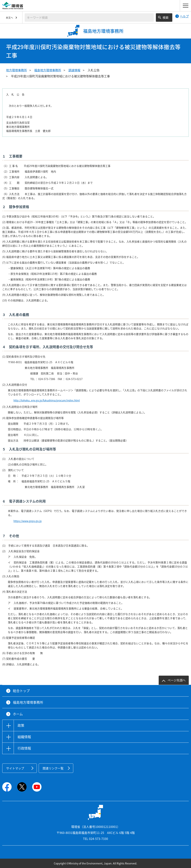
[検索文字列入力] (89, 18)
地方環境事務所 (16, 70)
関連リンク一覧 (53, 768)
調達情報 (74, 70)
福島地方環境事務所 (48, 70)
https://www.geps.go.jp (28, 521)
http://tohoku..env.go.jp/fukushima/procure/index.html (47, 400)
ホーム (18, 714)
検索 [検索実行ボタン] (166, 17)
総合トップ (21, 691)
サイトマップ (15, 768)
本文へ (9, 18)
